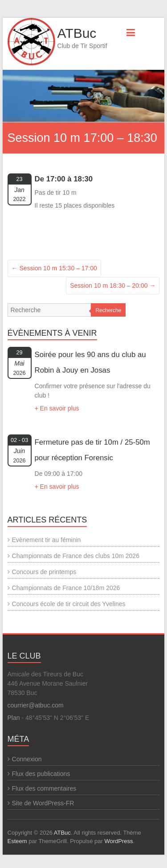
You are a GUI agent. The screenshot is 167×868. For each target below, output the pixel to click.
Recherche (108, 310)
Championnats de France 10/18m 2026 (66, 588)
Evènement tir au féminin (47, 540)
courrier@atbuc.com (36, 705)
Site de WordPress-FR (43, 803)
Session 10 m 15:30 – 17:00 (54, 268)
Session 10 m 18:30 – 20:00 (113, 285)
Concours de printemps (44, 572)
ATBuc (77, 33)
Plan (14, 718)
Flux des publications (41, 774)
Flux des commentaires (44, 788)
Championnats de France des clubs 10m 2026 (76, 556)
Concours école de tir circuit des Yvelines (69, 604)
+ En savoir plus (57, 408)
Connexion (27, 759)
